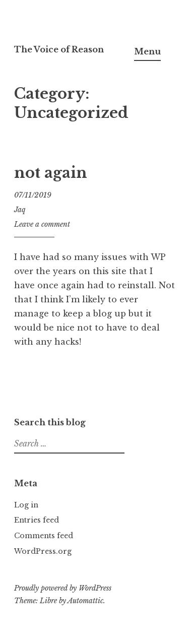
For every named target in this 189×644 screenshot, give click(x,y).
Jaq (20, 210)
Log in (26, 505)
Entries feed (37, 520)
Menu (147, 51)
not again (51, 173)
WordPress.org (43, 551)
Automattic (85, 601)
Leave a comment (42, 224)
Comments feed (44, 536)
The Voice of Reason (59, 49)
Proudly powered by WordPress (63, 588)
